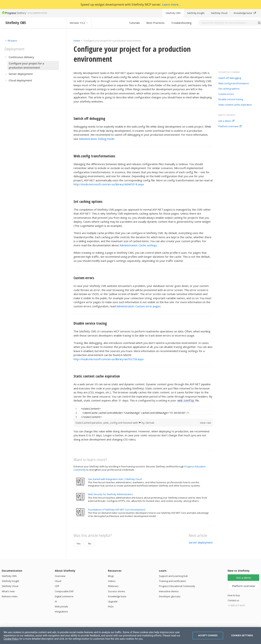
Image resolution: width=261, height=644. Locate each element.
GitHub (150, 422)
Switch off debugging (230, 78)
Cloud (58, 580)
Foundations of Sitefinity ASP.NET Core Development (117, 509)
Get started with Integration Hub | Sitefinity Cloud (115, 479)
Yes (79, 543)
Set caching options (229, 89)
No (90, 543)
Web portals (61, 606)
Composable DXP (64, 591)
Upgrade (113, 601)
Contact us (233, 600)
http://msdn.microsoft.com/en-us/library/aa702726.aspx (109, 359)
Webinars (113, 586)
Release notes (10, 596)
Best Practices (155, 23)
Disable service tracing (231, 99)
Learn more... (171, 4)
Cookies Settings (242, 635)
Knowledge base (245, 13)
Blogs (111, 575)
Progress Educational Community (177, 586)
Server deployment (201, 542)
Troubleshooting (181, 23)
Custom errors (226, 94)
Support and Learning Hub (173, 575)
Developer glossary (170, 596)
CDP (57, 586)
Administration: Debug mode (97, 139)
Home (77, 41)
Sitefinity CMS (173, 13)
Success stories (117, 591)
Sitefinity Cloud (219, 13)
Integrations (61, 611)
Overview (60, 575)
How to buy (234, 595)
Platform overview (230, 126)
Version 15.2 (79, 23)
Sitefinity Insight (196, 13)
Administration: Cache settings (138, 245)
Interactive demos (169, 591)
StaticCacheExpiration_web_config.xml (99, 422)
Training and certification (172, 580)
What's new (8, 591)
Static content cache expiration (235, 105)
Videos (112, 580)
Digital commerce (64, 596)
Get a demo (226, 121)
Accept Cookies (208, 635)
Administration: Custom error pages (138, 306)
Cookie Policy (11, 639)
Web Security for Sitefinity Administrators (110, 494)
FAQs (111, 606)
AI (56, 601)
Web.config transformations (234, 84)
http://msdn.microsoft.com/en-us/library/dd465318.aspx (109, 184)
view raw (205, 422)
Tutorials (134, 23)
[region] (143, 412)
